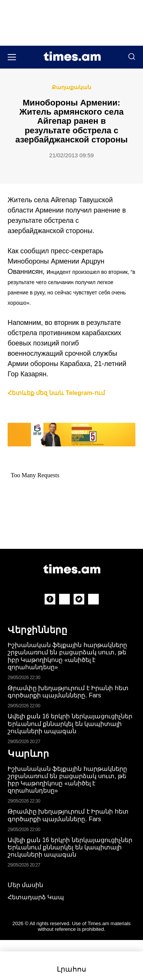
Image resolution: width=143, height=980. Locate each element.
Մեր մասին (25, 885)
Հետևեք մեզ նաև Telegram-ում (56, 393)
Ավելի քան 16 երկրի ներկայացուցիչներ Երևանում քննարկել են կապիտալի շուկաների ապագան (70, 723)
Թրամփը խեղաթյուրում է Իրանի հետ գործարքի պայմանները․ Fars (68, 692)
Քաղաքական (71, 87)
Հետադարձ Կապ (36, 897)
